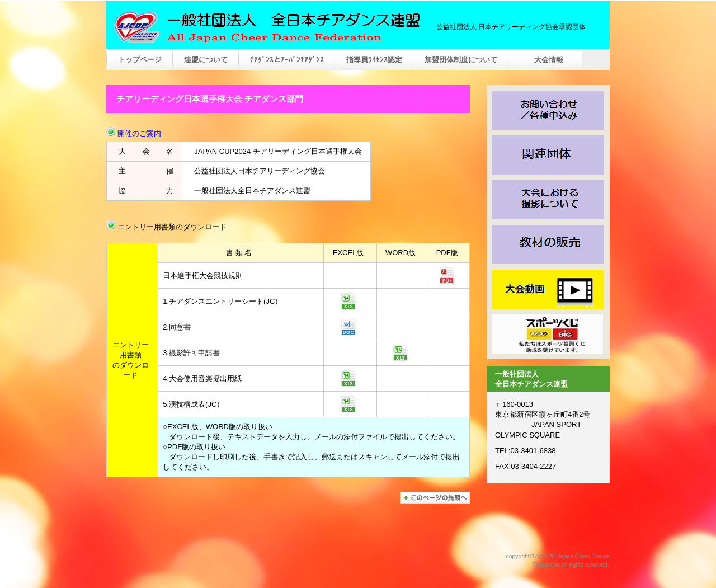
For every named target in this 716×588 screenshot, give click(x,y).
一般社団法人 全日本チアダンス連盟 (266, 27)
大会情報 (545, 60)
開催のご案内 (139, 133)
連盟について (206, 60)
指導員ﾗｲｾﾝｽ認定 (374, 60)
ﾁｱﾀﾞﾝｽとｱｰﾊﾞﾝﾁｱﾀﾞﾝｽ (287, 60)
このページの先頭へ (435, 498)
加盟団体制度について (461, 60)
